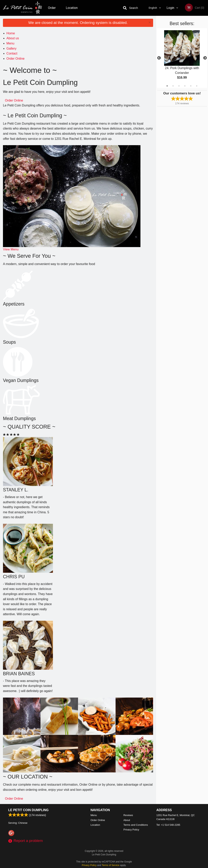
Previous (159, 58)
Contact (12, 53)
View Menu (11, 249)
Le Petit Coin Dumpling (28, 810)
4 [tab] (185, 86)
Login (170, 8)
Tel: (168, 825)
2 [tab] (173, 86)
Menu (10, 43)
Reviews (128, 815)
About (127, 820)
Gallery (12, 48)
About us (13, 38)
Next (205, 58)
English (153, 8)
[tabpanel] (182, 58)
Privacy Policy (131, 830)
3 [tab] (179, 86)
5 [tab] (191, 86)
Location (72, 8)
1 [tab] (167, 86)
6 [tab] (197, 86)
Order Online (52, 11)
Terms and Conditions (136, 825)
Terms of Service (111, 865)
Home (11, 33)
